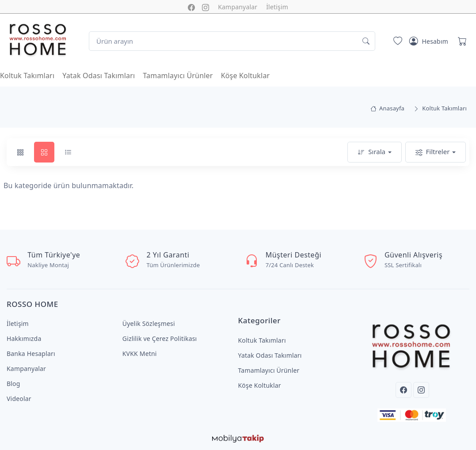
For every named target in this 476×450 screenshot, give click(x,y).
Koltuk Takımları (27, 76)
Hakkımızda (24, 338)
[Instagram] (421, 390)
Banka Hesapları (31, 354)
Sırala (371, 152)
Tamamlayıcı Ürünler (178, 76)
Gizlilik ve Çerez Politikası (160, 338)
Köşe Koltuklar (246, 76)
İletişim (277, 7)
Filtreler (433, 152)
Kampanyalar (238, 7)
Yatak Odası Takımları (99, 76)
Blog (13, 384)
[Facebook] (404, 390)
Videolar (19, 399)
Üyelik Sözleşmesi (149, 323)
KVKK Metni (140, 354)
